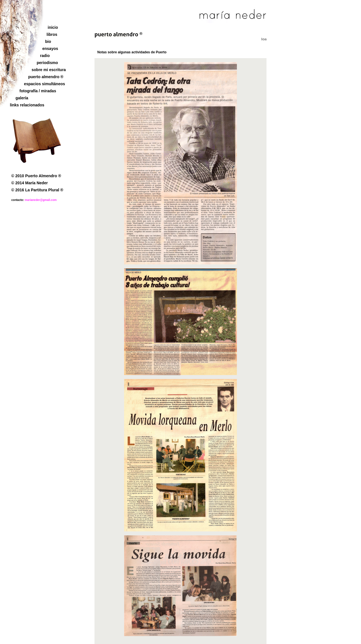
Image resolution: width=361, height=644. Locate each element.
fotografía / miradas (38, 91)
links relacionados (27, 105)
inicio (53, 27)
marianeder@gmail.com (41, 200)
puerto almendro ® (46, 77)
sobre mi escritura (49, 70)
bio (48, 41)
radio (45, 56)
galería (22, 98)
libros (52, 34)
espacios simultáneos (45, 84)
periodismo (47, 63)
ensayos (50, 49)
